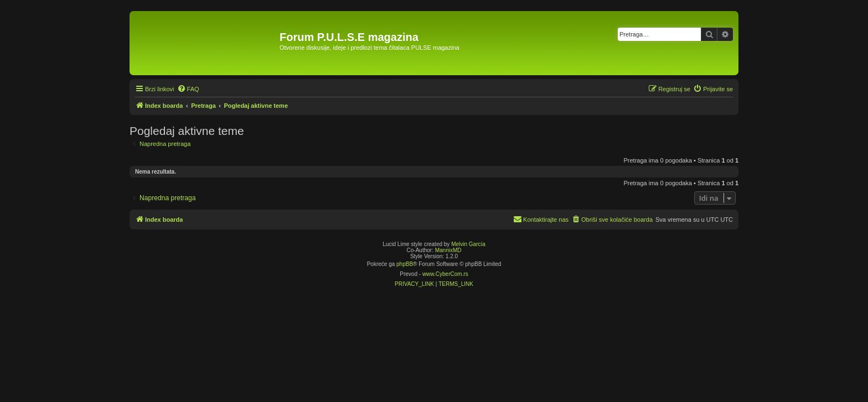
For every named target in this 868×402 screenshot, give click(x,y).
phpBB (405, 264)
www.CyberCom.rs (445, 274)
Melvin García (468, 244)
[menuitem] (188, 89)
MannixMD (448, 250)
